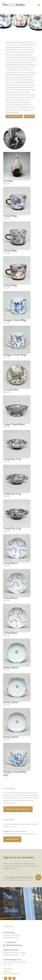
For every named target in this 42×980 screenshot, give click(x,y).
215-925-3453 (9, 942)
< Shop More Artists (14, 116)
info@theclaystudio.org (13, 945)
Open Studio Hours (10, 974)
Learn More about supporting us (18, 809)
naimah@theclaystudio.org (13, 834)
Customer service (12, 839)
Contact (6, 971)
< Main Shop (29, 116)
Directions (7, 969)
